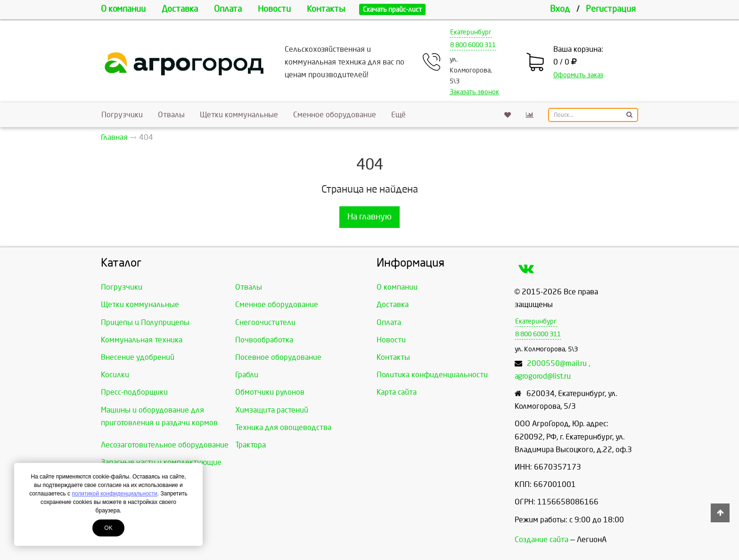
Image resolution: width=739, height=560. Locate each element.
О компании (123, 9)
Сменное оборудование (335, 115)
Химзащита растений (272, 410)
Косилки (115, 375)
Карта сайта (397, 392)
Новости (274, 9)
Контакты (326, 9)
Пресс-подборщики (134, 392)
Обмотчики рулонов (270, 392)
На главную (369, 217)
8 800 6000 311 (473, 45)
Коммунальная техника (142, 340)
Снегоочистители (265, 322)
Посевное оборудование (278, 357)
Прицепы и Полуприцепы (145, 322)
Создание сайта (542, 540)
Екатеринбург (471, 32)
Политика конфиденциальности (432, 375)
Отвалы (171, 115)
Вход (560, 9)
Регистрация (611, 9)
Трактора (250, 445)
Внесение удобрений (138, 357)
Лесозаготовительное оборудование (165, 445)
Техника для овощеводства (283, 427)
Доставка (180, 9)
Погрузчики (122, 115)
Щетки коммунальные (239, 115)
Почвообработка (264, 340)
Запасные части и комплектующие (161, 462)
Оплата (228, 9)
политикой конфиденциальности (114, 494)
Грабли (247, 375)
